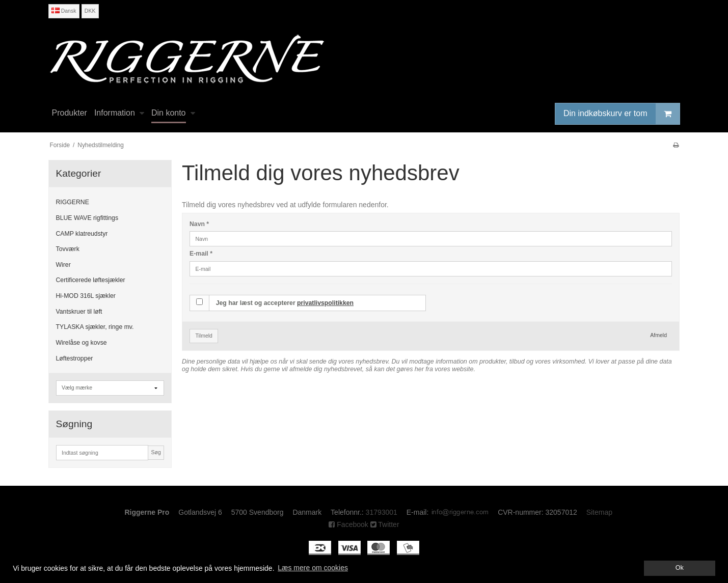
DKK (90, 11)
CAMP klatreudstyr (82, 234)
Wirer (63, 265)
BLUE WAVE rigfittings (87, 218)
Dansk (64, 11)
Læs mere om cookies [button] (313, 568)
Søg (156, 452)
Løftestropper (75, 358)
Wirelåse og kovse (82, 343)
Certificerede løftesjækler (91, 280)
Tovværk (68, 249)
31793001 (382, 512)
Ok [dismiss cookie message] (680, 568)
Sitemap (599, 512)
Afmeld (658, 335)
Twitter (385, 524)
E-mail (201, 254)
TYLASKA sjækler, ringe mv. (95, 327)
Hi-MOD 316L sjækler (86, 296)
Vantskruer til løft (79, 312)
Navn (199, 224)
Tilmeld (204, 336)
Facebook (348, 524)
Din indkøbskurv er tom (622, 114)
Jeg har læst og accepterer (285, 303)
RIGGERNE (73, 202)
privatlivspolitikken (325, 303)
